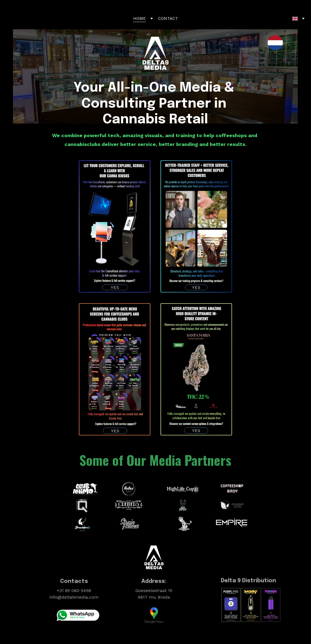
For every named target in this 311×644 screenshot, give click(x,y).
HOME (140, 18)
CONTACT (168, 18)
